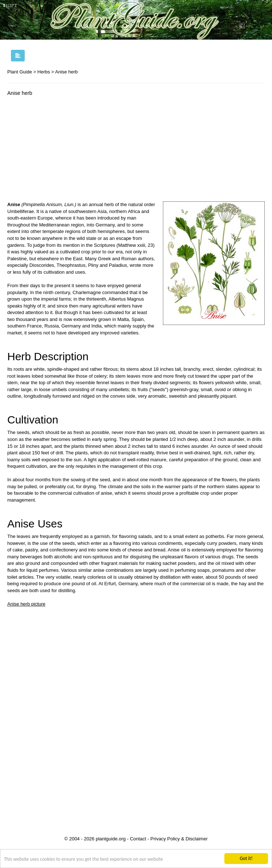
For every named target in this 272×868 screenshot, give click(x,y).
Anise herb (67, 72)
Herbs (44, 72)
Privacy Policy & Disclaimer (179, 839)
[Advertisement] (68, 150)
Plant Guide (20, 72)
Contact (138, 839)
